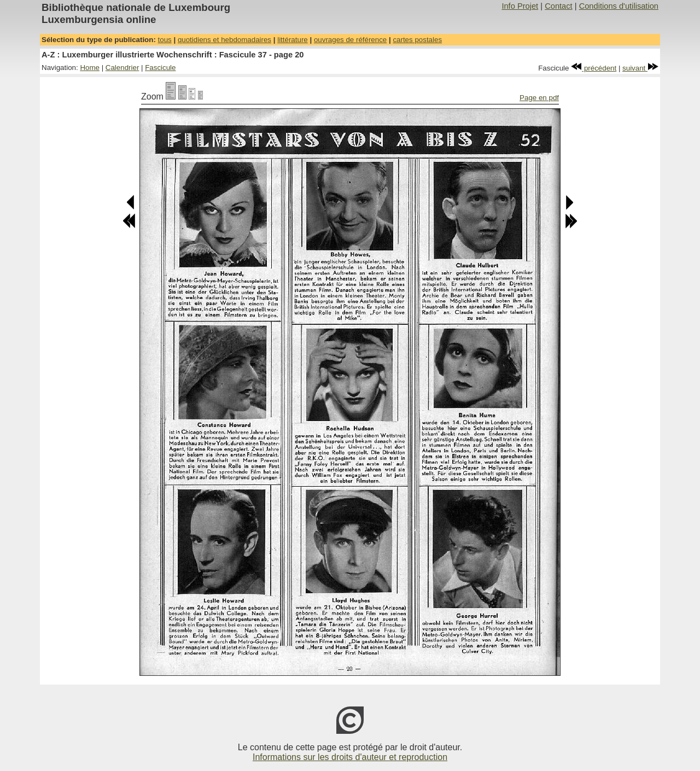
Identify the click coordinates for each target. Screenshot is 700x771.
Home (90, 68)
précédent (594, 68)
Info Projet (520, 6)
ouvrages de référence (350, 40)
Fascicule (160, 68)
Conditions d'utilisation (619, 6)
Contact (559, 6)
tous (165, 40)
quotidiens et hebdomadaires (224, 40)
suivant (640, 68)
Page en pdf (539, 98)
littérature (293, 40)
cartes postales (417, 40)
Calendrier (122, 68)
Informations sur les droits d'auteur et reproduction (350, 757)
